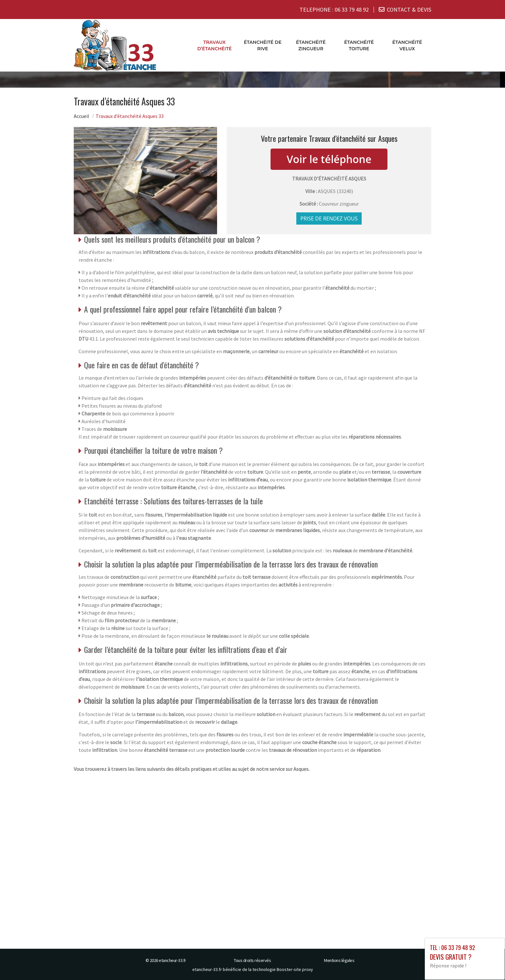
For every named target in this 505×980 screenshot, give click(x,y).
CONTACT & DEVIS (409, 10)
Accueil (81, 116)
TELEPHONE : (334, 10)
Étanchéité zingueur (311, 45)
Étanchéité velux (407, 45)
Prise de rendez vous (329, 218)
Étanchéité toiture (359, 45)
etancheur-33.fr (172, 960)
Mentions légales (339, 960)
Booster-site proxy (295, 969)
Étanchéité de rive (263, 45)
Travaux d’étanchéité (214, 45)
